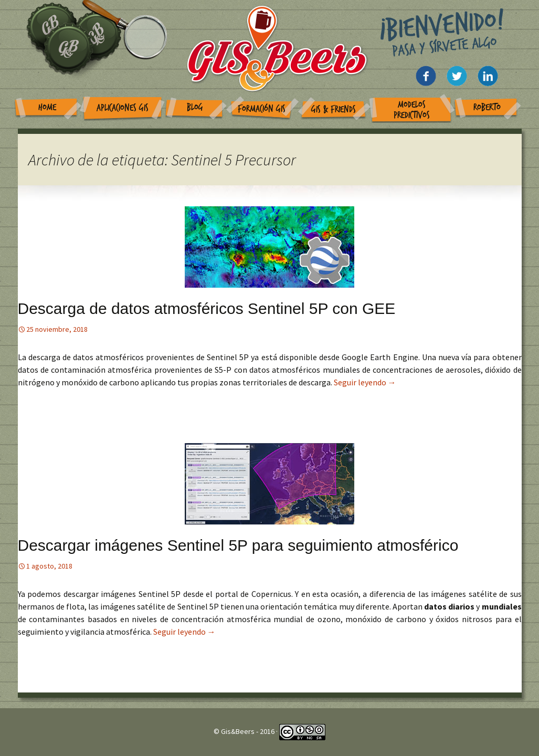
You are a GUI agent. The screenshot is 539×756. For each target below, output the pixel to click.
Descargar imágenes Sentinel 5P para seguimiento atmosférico (238, 545)
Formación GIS (262, 109)
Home (47, 107)
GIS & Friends (334, 109)
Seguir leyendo (365, 382)
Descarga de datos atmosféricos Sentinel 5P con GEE (207, 308)
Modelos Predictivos (412, 110)
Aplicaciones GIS (123, 108)
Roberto (487, 107)
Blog (195, 107)
